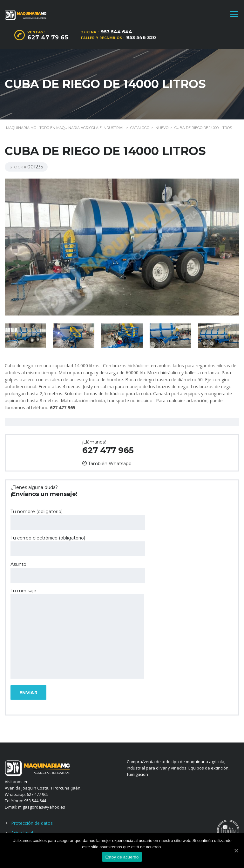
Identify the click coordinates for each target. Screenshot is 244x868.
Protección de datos (32, 823)
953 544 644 (116, 32)
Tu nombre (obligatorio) (78, 519)
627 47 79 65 (48, 37)
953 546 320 (141, 37)
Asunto (78, 572)
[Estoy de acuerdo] (236, 851)
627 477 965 (108, 450)
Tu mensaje (77, 634)
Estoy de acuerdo (122, 857)
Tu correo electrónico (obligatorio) (78, 546)
